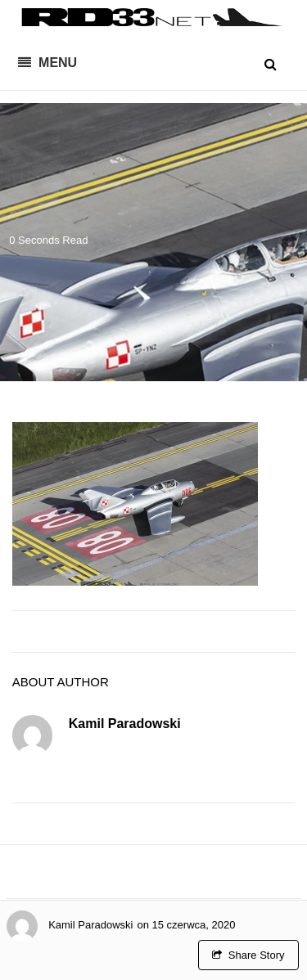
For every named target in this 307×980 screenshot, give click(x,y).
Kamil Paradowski (90, 925)
